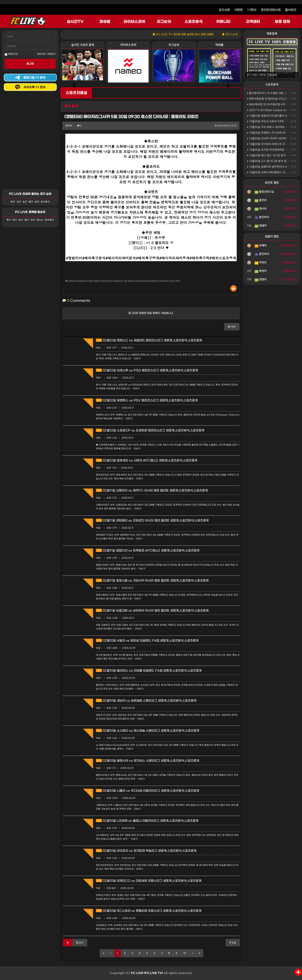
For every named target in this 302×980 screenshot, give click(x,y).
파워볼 (105, 22)
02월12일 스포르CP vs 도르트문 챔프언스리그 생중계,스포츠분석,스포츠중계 (150, 430)
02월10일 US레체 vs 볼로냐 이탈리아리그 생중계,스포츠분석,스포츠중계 (147, 821)
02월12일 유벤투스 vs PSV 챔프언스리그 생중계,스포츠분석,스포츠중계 (147, 400)
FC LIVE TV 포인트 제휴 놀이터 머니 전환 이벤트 (191, 34)
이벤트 (239, 10)
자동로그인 (11, 54)
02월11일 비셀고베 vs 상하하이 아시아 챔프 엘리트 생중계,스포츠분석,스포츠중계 (152, 611)
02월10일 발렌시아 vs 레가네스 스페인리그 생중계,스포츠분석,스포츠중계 (148, 761)
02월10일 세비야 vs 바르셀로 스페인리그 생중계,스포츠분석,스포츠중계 (146, 701)
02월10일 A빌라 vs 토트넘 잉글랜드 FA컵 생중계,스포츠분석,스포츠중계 (147, 641)
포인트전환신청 (271, 10)
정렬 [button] (233, 943)
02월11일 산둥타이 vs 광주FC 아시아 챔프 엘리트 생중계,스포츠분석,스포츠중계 (152, 490)
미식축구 (45, 202)
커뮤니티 (223, 22)
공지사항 (224, 10)
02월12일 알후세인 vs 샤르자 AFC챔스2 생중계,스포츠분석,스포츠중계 (147, 460)
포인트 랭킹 (272, 183)
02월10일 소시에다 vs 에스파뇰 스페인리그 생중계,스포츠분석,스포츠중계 (148, 731)
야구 (19, 202)
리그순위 (164, 22)
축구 (13, 202)
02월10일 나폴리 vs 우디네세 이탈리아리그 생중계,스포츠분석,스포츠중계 (148, 791)
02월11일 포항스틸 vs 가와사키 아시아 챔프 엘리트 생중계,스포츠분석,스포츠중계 (152, 581)
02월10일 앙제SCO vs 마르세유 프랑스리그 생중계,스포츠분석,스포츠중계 (149, 881)
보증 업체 (283, 22)
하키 (37, 202)
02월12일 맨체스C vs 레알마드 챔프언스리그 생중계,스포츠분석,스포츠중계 (149, 340)
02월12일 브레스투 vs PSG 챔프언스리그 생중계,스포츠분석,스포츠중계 (147, 370)
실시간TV (75, 22)
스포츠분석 (194, 22)
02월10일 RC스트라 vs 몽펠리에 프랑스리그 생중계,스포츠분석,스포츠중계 (149, 911)
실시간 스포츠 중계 (83, 45)
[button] (232, 327)
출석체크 (291, 10)
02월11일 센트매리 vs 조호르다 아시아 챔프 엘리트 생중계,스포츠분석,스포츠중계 (152, 520)
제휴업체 (272, 34)
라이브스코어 (134, 22)
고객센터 (253, 22)
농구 (25, 202)
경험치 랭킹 (272, 237)
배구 (31, 202)
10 (185, 953)
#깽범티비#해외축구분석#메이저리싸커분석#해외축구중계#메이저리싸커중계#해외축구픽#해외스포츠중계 (124, 281)
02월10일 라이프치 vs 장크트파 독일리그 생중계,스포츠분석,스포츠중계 (146, 851)
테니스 (40, 220)
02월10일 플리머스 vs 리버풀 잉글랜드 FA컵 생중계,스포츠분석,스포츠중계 (149, 671)
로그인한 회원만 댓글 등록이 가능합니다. (151, 313)
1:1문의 (252, 10)
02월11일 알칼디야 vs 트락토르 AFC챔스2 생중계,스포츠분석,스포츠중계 (148, 551)
